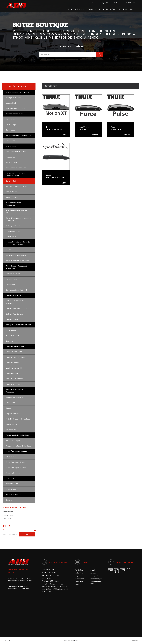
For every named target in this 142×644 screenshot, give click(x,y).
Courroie (9, 341)
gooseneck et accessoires (16, 255)
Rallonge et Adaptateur (15, 226)
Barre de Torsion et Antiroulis (18, 261)
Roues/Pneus (11, 430)
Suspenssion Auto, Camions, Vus (19, 135)
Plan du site (7, 641)
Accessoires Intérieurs (15, 114)
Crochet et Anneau (13, 231)
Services (92, 9)
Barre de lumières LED (15, 379)
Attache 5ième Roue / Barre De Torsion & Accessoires (18, 243)
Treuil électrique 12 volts (16, 462)
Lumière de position (14, 384)
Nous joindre (129, 9)
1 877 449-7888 (129, 3)
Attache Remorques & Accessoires (14, 204)
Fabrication (79, 570)
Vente (77, 585)
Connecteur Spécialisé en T (16, 290)
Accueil (71, 9)
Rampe (9, 408)
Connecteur (10, 285)
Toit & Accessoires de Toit (16, 152)
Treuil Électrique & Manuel (16, 451)
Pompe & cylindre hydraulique (18, 435)
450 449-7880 (116, 3)
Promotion (10, 478)
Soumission (104, 9)
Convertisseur (11, 279)
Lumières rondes (12, 363)
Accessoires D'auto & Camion (17, 92)
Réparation (79, 582)
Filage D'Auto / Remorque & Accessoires (17, 267)
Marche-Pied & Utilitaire (15, 108)
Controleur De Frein (14, 274)
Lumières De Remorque (15, 346)
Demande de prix (96, 579)
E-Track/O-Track (12, 336)
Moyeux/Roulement (14, 414)
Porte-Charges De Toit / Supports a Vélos (15, 174)
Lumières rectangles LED (16, 357)
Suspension (10, 141)
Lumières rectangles (14, 352)
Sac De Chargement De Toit (17, 186)
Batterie (9, 500)
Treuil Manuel (11, 457)
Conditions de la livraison (96, 583)
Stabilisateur (11, 237)
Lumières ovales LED (14, 373)
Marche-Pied (11, 103)
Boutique (116, 9)
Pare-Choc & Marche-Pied (16, 168)
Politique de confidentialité (71, 641)
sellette (9, 250)
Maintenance (80, 579)
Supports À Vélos (13, 197)
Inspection (79, 576)
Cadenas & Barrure (13, 295)
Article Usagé (11, 489)
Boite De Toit (11, 181)
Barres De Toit (12, 192)
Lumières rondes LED (14, 368)
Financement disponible (100, 3)
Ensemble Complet (13, 441)
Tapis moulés (11, 119)
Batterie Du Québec (14, 495)
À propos (81, 9)
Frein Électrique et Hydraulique (18, 419)
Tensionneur (11, 330)
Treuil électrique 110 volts (16, 468)
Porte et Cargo (12, 162)
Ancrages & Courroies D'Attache (18, 325)
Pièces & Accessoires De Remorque (15, 391)
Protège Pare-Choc (13, 98)
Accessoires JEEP (12, 146)
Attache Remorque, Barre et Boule (17, 212)
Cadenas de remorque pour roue (19, 309)
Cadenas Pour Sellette (14, 314)
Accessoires (10, 157)
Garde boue (10, 130)
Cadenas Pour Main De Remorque (15, 302)
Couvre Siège (11, 125)
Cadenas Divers (12, 319)
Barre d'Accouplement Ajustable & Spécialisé (18, 219)
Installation (79, 573)
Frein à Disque (11, 424)
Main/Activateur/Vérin (15, 397)
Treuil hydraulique (13, 473)
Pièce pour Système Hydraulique (18, 446)
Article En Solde (12, 484)
